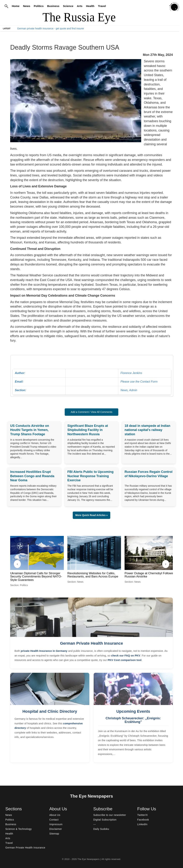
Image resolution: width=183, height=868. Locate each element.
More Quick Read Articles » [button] (92, 515)
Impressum (56, 824)
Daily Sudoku (101, 829)
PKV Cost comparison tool (124, 660)
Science (68, 6)
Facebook (143, 820)
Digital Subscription (105, 820)
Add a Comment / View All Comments (91, 412)
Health (90, 6)
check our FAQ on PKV (126, 655)
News (27, 6)
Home (16, 6)
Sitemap (54, 834)
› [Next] (166, 564)
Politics (39, 6)
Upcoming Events (133, 711)
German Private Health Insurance (91, 643)
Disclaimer (56, 829)
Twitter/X (143, 815)
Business (53, 6)
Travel (102, 6)
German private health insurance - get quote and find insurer (51, 28)
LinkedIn (142, 824)
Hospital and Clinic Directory (50, 711)
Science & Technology (19, 829)
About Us (55, 815)
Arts (80, 6)
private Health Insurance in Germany (44, 651)
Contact (54, 820)
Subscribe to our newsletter (110, 815)
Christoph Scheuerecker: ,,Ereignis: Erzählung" (133, 720)
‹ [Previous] (17, 564)
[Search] (6, 6)
